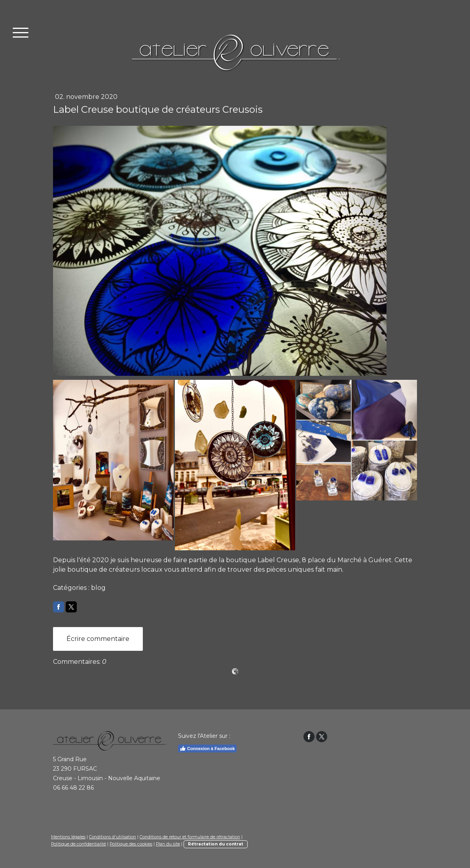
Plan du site (168, 844)
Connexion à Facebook (207, 749)
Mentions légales (68, 837)
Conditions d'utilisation (113, 837)
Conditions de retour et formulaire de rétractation (190, 837)
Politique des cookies (131, 844)
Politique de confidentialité (79, 844)
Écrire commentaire (98, 639)
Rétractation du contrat (216, 844)
